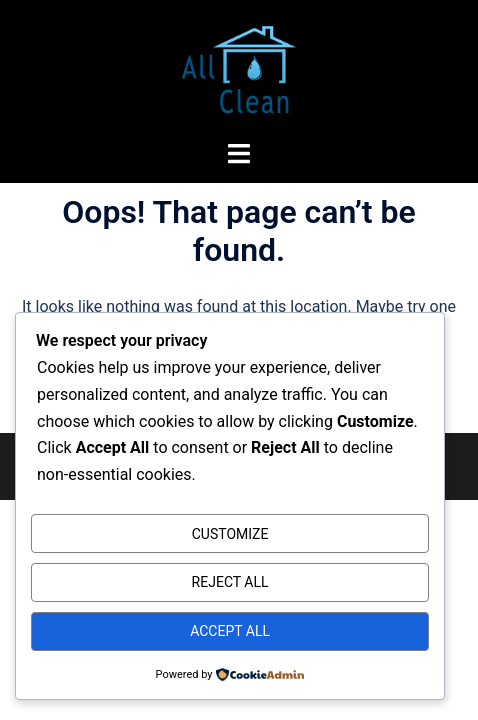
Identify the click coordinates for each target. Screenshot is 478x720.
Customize (230, 534)
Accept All (230, 631)
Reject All (230, 582)
